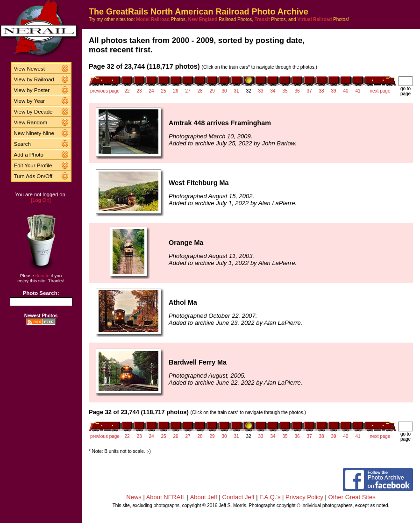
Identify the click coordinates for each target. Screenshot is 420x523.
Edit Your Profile (33, 165)
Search (23, 144)
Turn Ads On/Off (33, 176)
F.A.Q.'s (270, 497)
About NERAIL (166, 497)
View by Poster (32, 90)
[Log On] (41, 200)
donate (43, 276)
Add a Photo (29, 155)
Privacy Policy (304, 497)
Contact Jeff (238, 497)
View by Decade (33, 112)
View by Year (29, 101)
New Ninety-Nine (34, 133)
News (134, 497)
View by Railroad (34, 79)
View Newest (29, 69)
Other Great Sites (352, 497)
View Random (31, 122)
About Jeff (204, 497)
